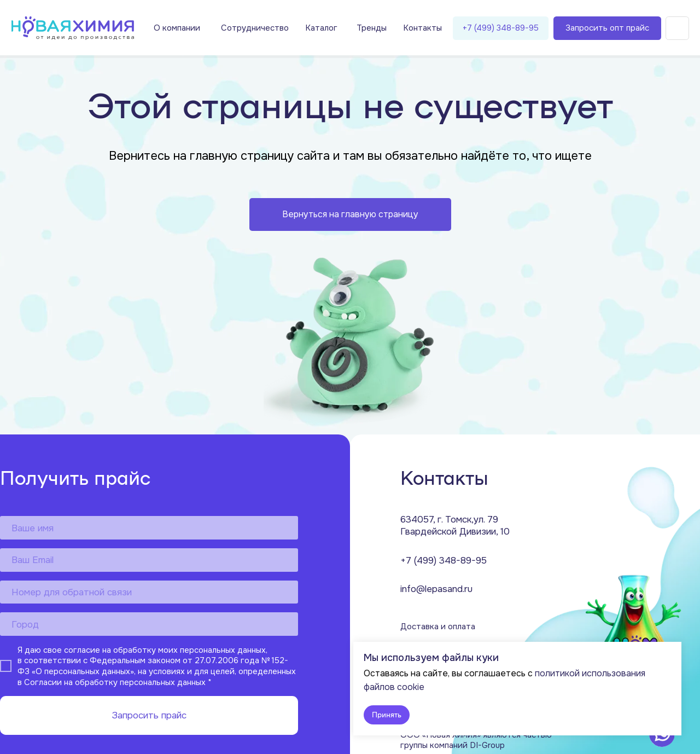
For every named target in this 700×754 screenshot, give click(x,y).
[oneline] (149, 624)
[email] (149, 560)
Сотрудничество (255, 28)
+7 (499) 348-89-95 (501, 28)
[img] (73, 28)
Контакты (422, 28)
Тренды (372, 28)
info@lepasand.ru (436, 589)
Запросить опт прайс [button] (607, 28)
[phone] (149, 592)
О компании (177, 28)
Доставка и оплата (438, 627)
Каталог (321, 28)
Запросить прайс (149, 715)
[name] (149, 528)
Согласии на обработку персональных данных (115, 682)
